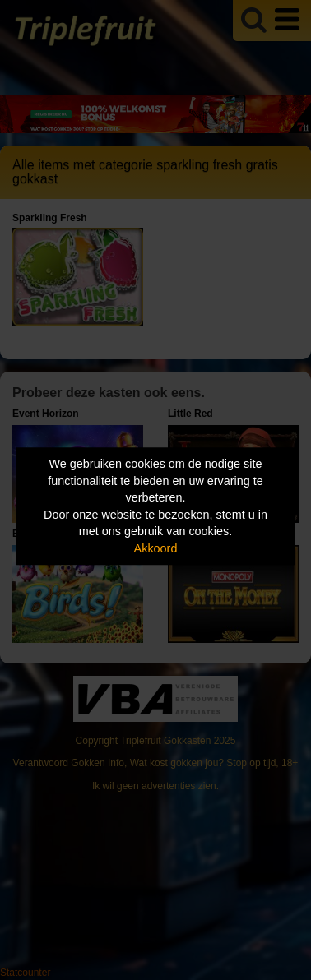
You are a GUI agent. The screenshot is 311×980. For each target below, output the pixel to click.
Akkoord (156, 548)
